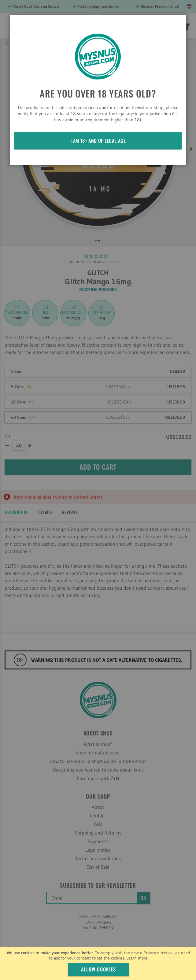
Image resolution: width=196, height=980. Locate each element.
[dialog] (98, 490)
